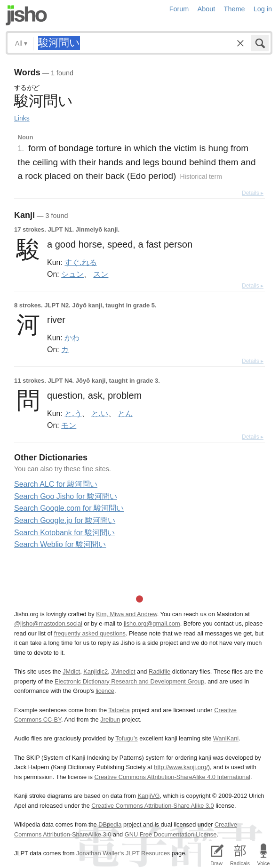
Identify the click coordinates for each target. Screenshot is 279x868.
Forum (179, 9)
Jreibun (110, 719)
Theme (235, 9)
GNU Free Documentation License (171, 834)
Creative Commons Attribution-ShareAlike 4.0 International (172, 777)
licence (105, 691)
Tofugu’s (126, 738)
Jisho (26, 15)
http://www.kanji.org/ (181, 767)
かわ (72, 338)
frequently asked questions (90, 633)
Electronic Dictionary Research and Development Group (129, 681)
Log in (263, 9)
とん (125, 413)
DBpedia (110, 824)
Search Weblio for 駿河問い (60, 544)
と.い (100, 413)
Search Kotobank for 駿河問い (64, 533)
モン (69, 425)
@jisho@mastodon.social (48, 623)
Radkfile (159, 671)
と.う (73, 413)
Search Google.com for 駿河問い (69, 508)
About (207, 9)
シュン (72, 274)
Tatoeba (119, 710)
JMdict (71, 671)
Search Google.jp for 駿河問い (65, 520)
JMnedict (123, 671)
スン (101, 274)
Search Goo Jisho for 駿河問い (66, 496)
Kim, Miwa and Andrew (126, 614)
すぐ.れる (80, 262)
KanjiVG (148, 796)
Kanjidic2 (96, 671)
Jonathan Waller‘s (100, 853)
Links (22, 118)
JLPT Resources (148, 853)
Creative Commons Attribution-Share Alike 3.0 (152, 806)
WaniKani (226, 738)
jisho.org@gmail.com (152, 623)
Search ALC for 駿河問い (56, 484)
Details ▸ (253, 193)
